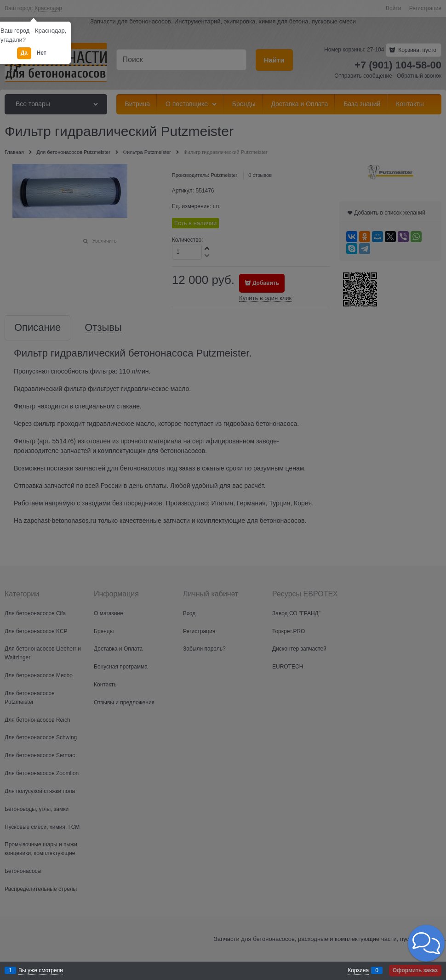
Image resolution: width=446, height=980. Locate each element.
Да (24, 53)
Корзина (358, 970)
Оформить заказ (415, 970)
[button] (426, 943)
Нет (42, 53)
